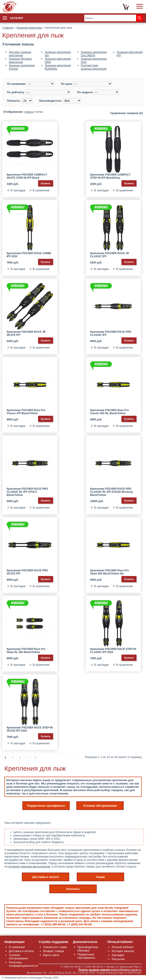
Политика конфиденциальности (23, 964)
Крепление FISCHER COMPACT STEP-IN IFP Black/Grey (110, 176)
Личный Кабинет (123, 947)
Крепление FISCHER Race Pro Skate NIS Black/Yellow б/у (109, 572)
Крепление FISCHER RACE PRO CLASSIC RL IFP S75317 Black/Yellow (27, 492)
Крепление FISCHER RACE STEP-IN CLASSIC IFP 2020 (113, 651)
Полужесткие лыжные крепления (94, 67)
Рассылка (118, 959)
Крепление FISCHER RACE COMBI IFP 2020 (29, 255)
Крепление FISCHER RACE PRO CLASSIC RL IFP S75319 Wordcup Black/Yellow (111, 492)
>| (35, 757)
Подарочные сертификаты (46, 806)
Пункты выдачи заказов (94, 970)
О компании (17, 947)
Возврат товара (54, 951)
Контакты (73, 889)
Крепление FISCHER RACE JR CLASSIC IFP (109, 255)
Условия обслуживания (100, 806)
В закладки (18, 190)
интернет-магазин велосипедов (29, 866)
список (29, 112)
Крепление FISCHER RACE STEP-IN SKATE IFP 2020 (30, 729)
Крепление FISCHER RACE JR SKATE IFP (26, 333)
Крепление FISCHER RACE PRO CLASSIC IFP (111, 333)
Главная (8, 28)
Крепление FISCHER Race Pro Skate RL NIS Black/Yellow (26, 651)
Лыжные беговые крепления (20, 60)
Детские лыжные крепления (20, 54)
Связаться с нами (55, 947)
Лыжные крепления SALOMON (94, 54)
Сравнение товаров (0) (126, 113)
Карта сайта (51, 955)
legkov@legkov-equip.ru (126, 970)
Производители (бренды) (88, 949)
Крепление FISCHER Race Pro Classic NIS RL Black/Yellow (109, 412)
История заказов (123, 951)
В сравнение (41, 190)
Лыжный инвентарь (29, 28)
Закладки (118, 955)
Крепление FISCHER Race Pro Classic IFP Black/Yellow (26, 412)
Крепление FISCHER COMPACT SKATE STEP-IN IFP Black (27, 176)
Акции (100, 877)
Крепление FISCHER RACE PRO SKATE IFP (27, 572)
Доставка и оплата (46, 877)
